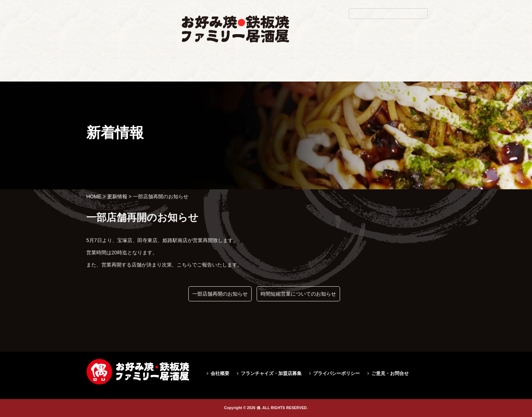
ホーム (189, 74)
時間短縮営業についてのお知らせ (298, 294)
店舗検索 (269, 74)
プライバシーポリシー (336, 373)
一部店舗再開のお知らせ (220, 294)
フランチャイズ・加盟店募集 (271, 373)
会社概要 (220, 373)
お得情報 (311, 74)
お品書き (228, 74)
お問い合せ (398, 74)
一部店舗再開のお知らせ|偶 (125, 96)
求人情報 (353, 74)
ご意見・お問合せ (390, 373)
